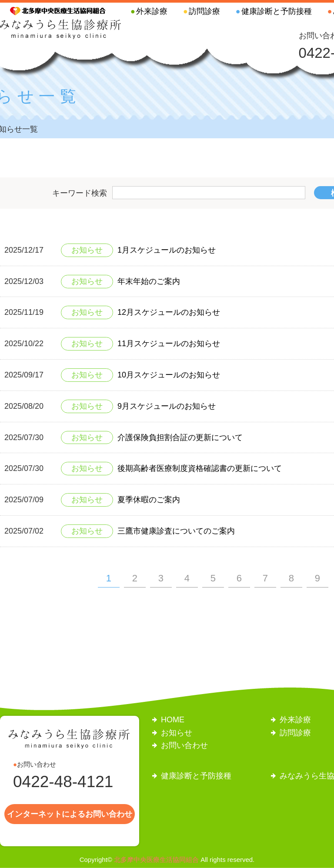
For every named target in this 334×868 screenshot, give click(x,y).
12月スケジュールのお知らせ (169, 312)
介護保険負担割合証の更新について (180, 437)
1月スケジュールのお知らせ (167, 250)
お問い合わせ (184, 745)
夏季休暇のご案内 (149, 500)
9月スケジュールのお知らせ (167, 406)
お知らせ (87, 250)
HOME (173, 720)
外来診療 (152, 11)
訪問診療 (204, 11)
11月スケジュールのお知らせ (169, 344)
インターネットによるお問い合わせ (70, 814)
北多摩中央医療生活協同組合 (156, 860)
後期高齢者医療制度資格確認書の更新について (200, 468)
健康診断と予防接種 (277, 11)
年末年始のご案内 (149, 281)
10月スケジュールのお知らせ (169, 375)
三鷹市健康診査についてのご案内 (176, 531)
